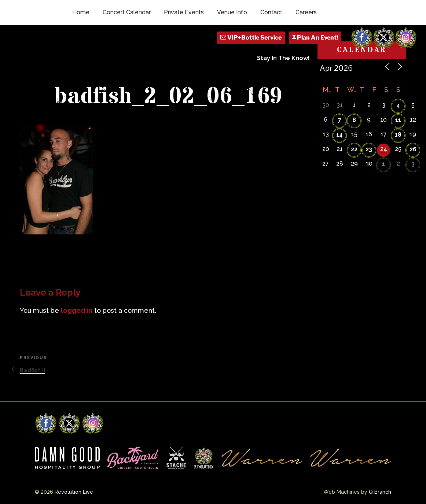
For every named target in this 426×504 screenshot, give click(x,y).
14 (339, 135)
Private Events (184, 12)
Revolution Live (74, 492)
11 (398, 120)
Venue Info (232, 12)
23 (369, 149)
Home (81, 12)
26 (413, 149)
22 (354, 149)
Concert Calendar (127, 12)
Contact (271, 12)
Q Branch (380, 492)
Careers (306, 12)
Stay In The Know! (283, 58)
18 (398, 135)
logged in (77, 310)
